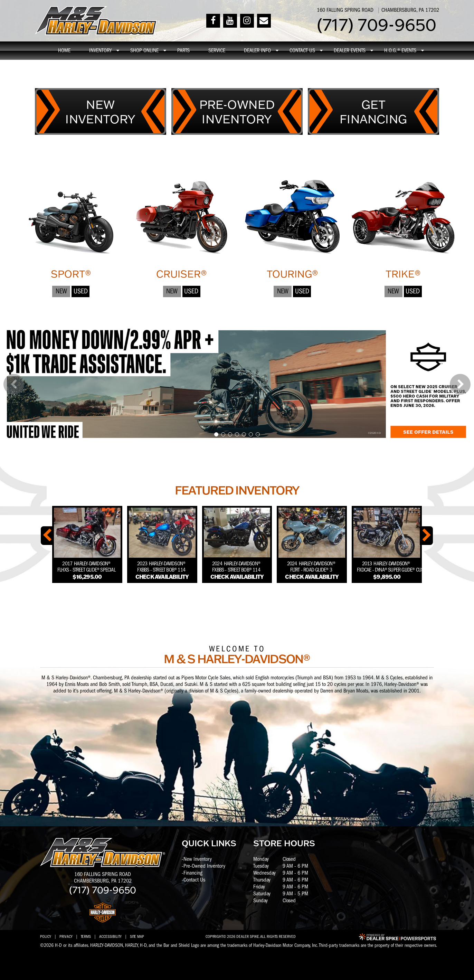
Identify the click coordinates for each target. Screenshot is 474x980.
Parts (183, 50)
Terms (86, 936)
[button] (14, 384)
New (61, 291)
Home (64, 50)
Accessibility (110, 936)
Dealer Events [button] (350, 50)
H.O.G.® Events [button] (400, 50)
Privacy (66, 936)
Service (217, 50)
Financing (193, 873)
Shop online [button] (144, 50)
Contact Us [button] (302, 50)
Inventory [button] (100, 50)
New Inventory (198, 859)
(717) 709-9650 (103, 889)
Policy (46, 936)
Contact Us (194, 880)
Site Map (137, 936)
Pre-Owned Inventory (204, 866)
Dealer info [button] (257, 50)
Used (81, 291)
